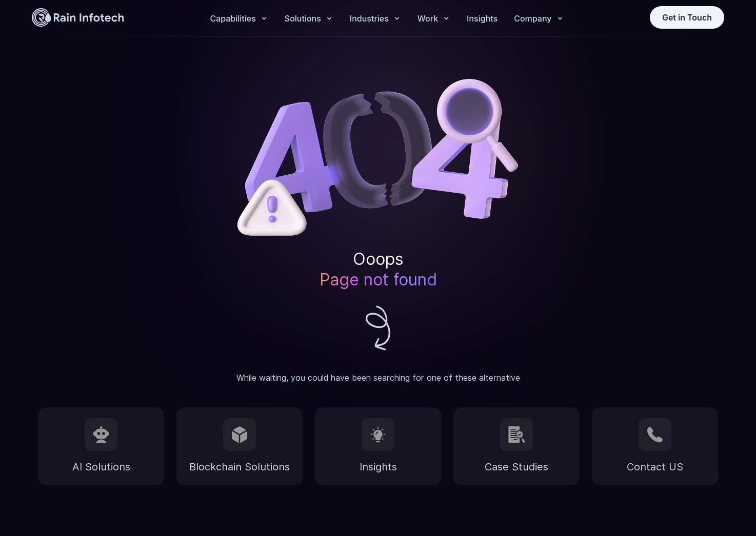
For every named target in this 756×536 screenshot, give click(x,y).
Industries (369, 18)
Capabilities (233, 18)
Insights (482, 18)
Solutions (303, 18)
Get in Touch (687, 17)
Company (533, 18)
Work (428, 18)
